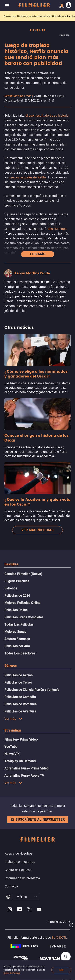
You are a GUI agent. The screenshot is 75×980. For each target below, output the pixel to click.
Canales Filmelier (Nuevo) (23, 574)
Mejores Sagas (15, 632)
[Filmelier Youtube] (39, 910)
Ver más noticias (37, 530)
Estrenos (11, 588)
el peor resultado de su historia (47, 115)
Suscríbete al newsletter (38, 820)
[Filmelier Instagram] (10, 910)
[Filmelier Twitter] (29, 910)
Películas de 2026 (17, 596)
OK (61, 970)
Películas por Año (17, 646)
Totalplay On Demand (20, 761)
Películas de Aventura (20, 711)
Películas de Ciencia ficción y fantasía (32, 690)
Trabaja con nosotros (20, 862)
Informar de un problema (22, 878)
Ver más (13, 718)
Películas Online (16, 610)
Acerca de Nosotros (19, 853)
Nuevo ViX (12, 754)
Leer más (38, 254)
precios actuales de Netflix (28, 177)
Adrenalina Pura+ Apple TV (24, 776)
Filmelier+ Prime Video (21, 739)
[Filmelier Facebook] (19, 910)
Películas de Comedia (20, 697)
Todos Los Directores (20, 653)
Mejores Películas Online (22, 603)
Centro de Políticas (12, 973)
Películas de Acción (19, 675)
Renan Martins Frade (18, 96)
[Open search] (66, 957)
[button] (36, 897)
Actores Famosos (17, 639)
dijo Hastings (57, 229)
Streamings (13, 730)
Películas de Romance (20, 704)
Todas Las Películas (19, 624)
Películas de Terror (18, 682)
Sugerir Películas (17, 581)
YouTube (11, 747)
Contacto (11, 886)
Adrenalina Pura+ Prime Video (26, 768)
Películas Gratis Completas (24, 617)
